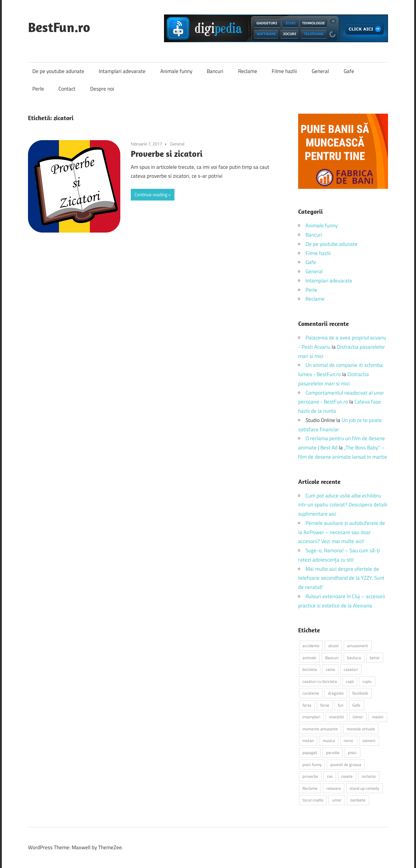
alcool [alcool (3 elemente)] (333, 646)
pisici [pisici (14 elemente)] (352, 752)
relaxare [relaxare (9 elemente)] (334, 788)
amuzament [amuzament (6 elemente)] (358, 646)
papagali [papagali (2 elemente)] (310, 752)
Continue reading (151, 195)
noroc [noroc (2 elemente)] (349, 740)
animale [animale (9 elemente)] (309, 658)
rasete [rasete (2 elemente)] (347, 776)
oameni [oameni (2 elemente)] (369, 740)
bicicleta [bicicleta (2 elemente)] (310, 669)
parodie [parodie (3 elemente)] (333, 752)
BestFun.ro (59, 27)
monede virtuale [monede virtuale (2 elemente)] (361, 729)
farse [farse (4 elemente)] (325, 705)
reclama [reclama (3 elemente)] (369, 776)
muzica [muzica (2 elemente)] (329, 740)
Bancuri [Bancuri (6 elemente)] (332, 658)
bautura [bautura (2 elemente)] (354, 658)
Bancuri (215, 71)
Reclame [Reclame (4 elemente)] (310, 788)
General (320, 71)
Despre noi (102, 89)
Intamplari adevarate (122, 71)
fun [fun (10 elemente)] (341, 705)
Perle (38, 89)
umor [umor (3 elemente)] (337, 800)
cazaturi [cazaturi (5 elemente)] (351, 669)
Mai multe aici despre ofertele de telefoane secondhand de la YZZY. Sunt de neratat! (341, 578)
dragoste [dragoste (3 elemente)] (336, 693)
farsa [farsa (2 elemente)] (307, 705)
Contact (67, 89)
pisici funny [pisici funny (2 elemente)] (312, 765)
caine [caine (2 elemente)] (330, 669)
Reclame (248, 71)
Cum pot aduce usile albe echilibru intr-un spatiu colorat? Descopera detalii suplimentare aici (343, 505)
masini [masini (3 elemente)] (378, 717)
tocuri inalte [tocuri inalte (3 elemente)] (313, 800)
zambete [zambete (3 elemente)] (358, 800)
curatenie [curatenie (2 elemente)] (311, 693)
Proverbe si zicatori (167, 154)
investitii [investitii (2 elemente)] (337, 717)
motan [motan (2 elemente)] (308, 740)
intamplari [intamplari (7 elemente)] (311, 717)
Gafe (349, 71)
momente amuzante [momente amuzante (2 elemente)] (320, 729)
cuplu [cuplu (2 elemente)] (367, 681)
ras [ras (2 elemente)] (330, 776)
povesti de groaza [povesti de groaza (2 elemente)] (346, 765)
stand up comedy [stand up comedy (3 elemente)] (364, 788)
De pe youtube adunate (58, 71)
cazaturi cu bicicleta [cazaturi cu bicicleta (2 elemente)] (320, 681)
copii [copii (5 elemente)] (350, 681)
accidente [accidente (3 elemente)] (311, 646)
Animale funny (176, 71)
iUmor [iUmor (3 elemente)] (358, 717)
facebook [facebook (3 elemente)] (360, 693)
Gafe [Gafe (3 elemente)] (356, 705)
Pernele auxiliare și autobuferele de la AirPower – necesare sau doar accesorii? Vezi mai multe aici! (342, 532)
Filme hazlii (284, 71)
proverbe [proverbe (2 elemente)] (310, 776)
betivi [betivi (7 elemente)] (375, 658)
